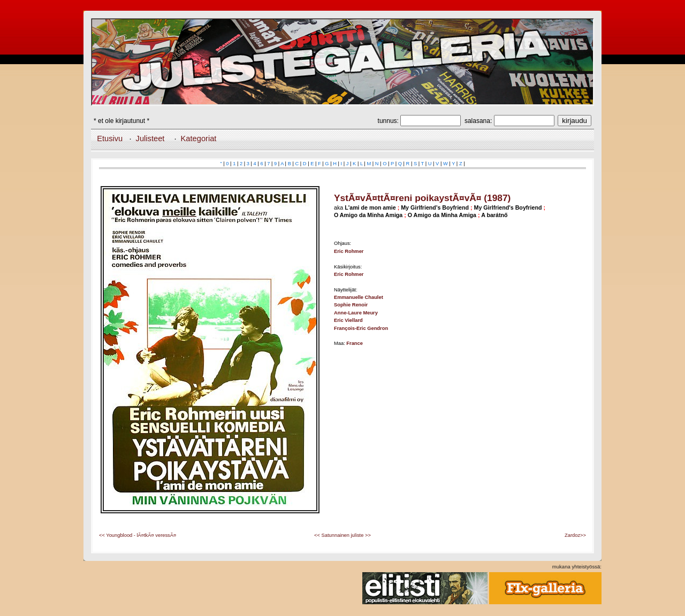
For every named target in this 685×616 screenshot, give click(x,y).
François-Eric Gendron (361, 328)
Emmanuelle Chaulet (359, 297)
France (355, 343)
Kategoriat (199, 138)
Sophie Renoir (351, 305)
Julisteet (150, 138)
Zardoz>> (575, 535)
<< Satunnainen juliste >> (342, 535)
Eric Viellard (348, 320)
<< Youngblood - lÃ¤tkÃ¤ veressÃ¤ (138, 535)
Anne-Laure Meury (356, 313)
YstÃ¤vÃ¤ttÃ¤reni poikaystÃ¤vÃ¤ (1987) (422, 198)
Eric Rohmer (349, 251)
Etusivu (110, 138)
